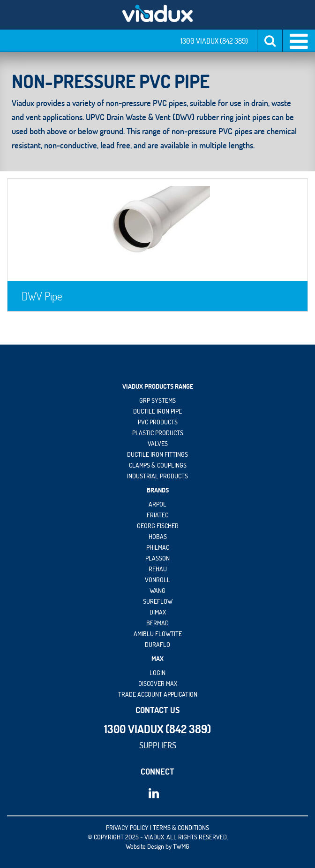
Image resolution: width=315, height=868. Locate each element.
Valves (158, 444)
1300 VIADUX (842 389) (214, 41)
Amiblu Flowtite (158, 634)
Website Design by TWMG (157, 846)
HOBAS (158, 537)
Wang (157, 591)
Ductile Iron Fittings (157, 454)
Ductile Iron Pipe (157, 411)
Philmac (158, 547)
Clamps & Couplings (158, 465)
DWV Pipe (42, 296)
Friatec (157, 515)
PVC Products (158, 422)
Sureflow (158, 601)
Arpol (157, 504)
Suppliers (158, 745)
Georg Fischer (158, 526)
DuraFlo (157, 645)
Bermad (157, 623)
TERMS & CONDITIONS (181, 828)
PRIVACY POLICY (127, 828)
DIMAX (158, 612)
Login (157, 673)
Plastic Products (158, 433)
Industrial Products (157, 476)
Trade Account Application (158, 694)
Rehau (158, 569)
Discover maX (158, 684)
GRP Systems (157, 400)
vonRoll (157, 580)
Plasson (157, 558)
